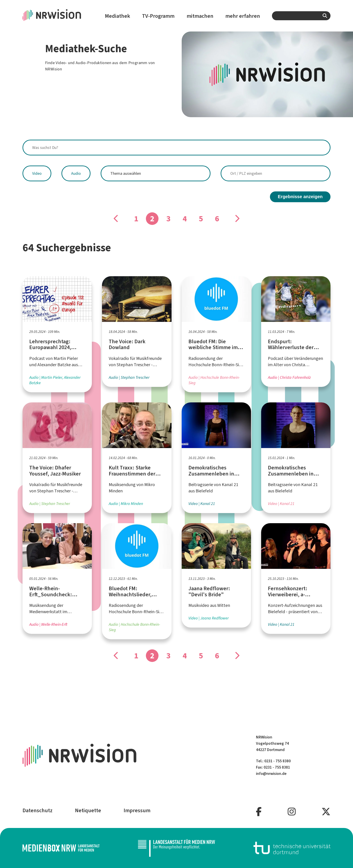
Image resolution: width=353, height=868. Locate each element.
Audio (76, 173)
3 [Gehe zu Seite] (169, 219)
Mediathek (118, 16)
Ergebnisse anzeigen (300, 197)
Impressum (137, 810)
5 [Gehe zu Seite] (201, 219)
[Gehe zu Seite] (116, 219)
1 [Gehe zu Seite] (136, 219)
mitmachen (200, 16)
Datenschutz (37, 810)
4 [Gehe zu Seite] (185, 219)
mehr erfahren (243, 16)
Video (37, 173)
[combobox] (301, 16)
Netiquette (88, 810)
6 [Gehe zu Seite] (217, 219)
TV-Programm (158, 16)
